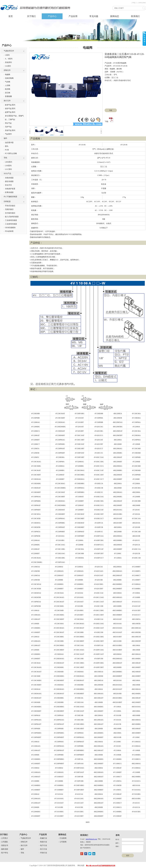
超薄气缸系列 (10, 112)
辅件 (5, 138)
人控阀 (8, 85)
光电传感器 (9, 178)
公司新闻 (63, 842)
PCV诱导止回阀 (11, 153)
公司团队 (5, 842)
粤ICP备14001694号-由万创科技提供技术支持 (101, 866)
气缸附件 (8, 134)
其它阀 (8, 93)
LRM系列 (9, 162)
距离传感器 (9, 192)
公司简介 (5, 838)
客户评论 (5, 853)
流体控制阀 (9, 78)
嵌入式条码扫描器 (12, 217)
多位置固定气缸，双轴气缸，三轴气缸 (14, 118)
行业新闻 (63, 838)
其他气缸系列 (10, 130)
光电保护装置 (10, 189)
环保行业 (44, 853)
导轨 (5, 158)
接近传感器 (9, 181)
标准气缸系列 (10, 105)
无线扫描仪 (9, 209)
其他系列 (8, 62)
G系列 (7, 55)
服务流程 (5, 849)
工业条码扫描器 (11, 220)
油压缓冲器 (9, 143)
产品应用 (73, 16)
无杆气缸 (8, 127)
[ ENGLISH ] (142, 3)
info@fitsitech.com (91, 839)
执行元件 (7, 101)
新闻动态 (115, 16)
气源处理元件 (9, 51)
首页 (11, 16)
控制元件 (7, 70)
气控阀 (8, 82)
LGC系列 (8, 169)
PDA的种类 (9, 231)
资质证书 (5, 845)
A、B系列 (9, 59)
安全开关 (8, 185)
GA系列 (8, 66)
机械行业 (44, 838)
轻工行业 (44, 849)
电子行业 (44, 845)
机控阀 (8, 89)
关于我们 (31, 16)
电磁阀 (8, 75)
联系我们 (135, 16)
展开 (144, 39)
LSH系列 (8, 166)
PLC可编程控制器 (10, 197)
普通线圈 (8, 96)
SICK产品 (7, 174)
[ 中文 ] (134, 3)
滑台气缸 (8, 123)
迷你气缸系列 (10, 109)
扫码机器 (7, 201)
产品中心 (52, 16)
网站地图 (81, 866)
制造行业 (44, 842)
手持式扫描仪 (10, 206)
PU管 (7, 150)
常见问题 (94, 16)
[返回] (88, 822)
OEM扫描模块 (10, 228)
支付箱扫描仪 (10, 213)
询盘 (111, 110)
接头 (7, 146)
